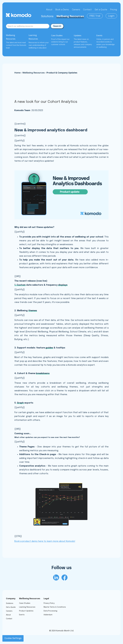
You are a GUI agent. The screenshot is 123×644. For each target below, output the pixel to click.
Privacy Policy (49, 603)
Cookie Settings (13, 638)
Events (22, 615)
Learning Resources (27, 607)
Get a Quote (101, 10)
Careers (76, 10)
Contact (87, 10)
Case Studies (25, 603)
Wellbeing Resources (70, 16)
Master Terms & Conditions (55, 607)
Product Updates (26, 611)
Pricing (114, 10)
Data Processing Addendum (50, 613)
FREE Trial (95, 16)
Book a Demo (62, 10)
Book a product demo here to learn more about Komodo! (45, 541)
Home (17, 73)
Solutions (47, 16)
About (49, 10)
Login (111, 16)
